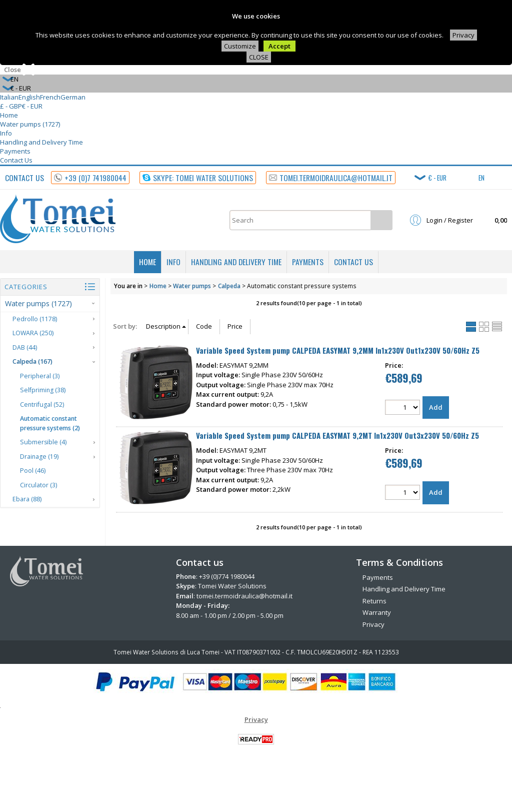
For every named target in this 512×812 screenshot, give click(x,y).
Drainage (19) (39, 457)
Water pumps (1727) (30, 124)
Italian (9, 97)
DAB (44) (25, 347)
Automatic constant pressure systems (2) (50, 423)
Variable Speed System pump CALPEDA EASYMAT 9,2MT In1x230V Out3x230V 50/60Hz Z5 (337, 435)
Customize (240, 46)
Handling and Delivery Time (41, 142)
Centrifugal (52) (42, 404)
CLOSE (259, 57)
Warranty (377, 612)
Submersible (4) (43, 442)
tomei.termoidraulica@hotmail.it (244, 596)
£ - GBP (11, 106)
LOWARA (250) (33, 333)
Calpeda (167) (32, 361)
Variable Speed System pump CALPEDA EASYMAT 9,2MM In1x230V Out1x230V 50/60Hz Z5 (338, 350)
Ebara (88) (27, 499)
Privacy (463, 35)
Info (6, 133)
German (73, 97)
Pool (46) (33, 471)
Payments (15, 151)
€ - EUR (32, 106)
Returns (374, 601)
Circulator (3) (38, 485)
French (50, 97)
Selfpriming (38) (43, 390)
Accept (279, 46)
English (29, 97)
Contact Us (16, 160)
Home (9, 115)
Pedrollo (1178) (35, 319)
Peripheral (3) (40, 376)
